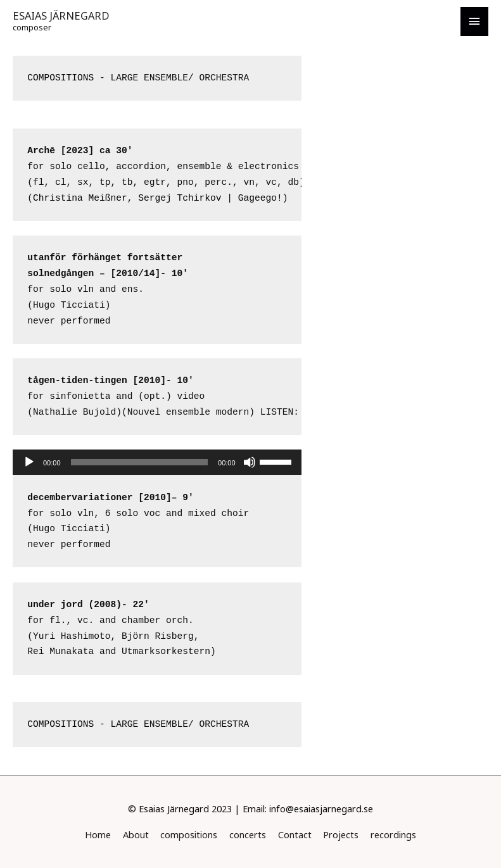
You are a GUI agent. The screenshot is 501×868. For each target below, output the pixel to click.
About (136, 834)
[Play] (29, 462)
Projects (341, 834)
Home (98, 834)
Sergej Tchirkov (180, 198)
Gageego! (260, 198)
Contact (295, 834)
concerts (248, 834)
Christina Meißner (80, 198)
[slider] (139, 462)
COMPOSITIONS (60, 78)
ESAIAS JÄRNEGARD (61, 16)
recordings (393, 834)
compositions (189, 834)
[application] (157, 462)
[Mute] (250, 462)
